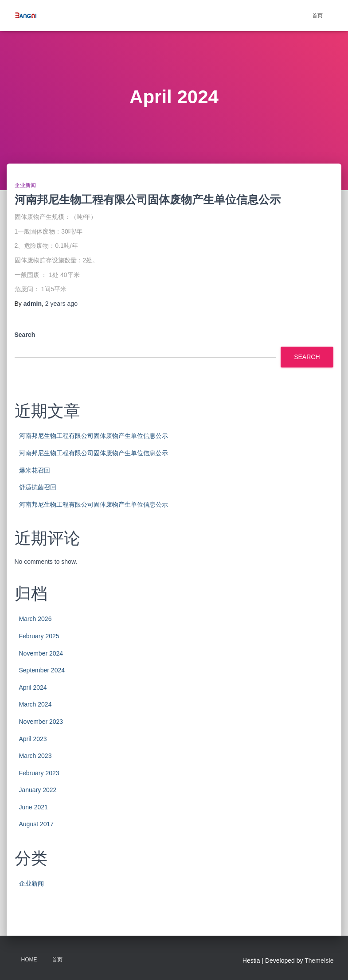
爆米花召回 (35, 470)
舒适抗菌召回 (38, 487)
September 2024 (42, 670)
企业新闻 (25, 185)
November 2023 (41, 722)
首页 (317, 16)
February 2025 (39, 636)
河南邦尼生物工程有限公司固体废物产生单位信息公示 (148, 199)
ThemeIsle (319, 960)
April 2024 (33, 687)
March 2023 (35, 756)
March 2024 (35, 704)
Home (29, 960)
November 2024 (41, 653)
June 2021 (33, 807)
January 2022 (38, 790)
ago (61, 304)
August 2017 (37, 824)
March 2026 (35, 619)
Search (25, 335)
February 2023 (39, 773)
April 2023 (33, 739)
